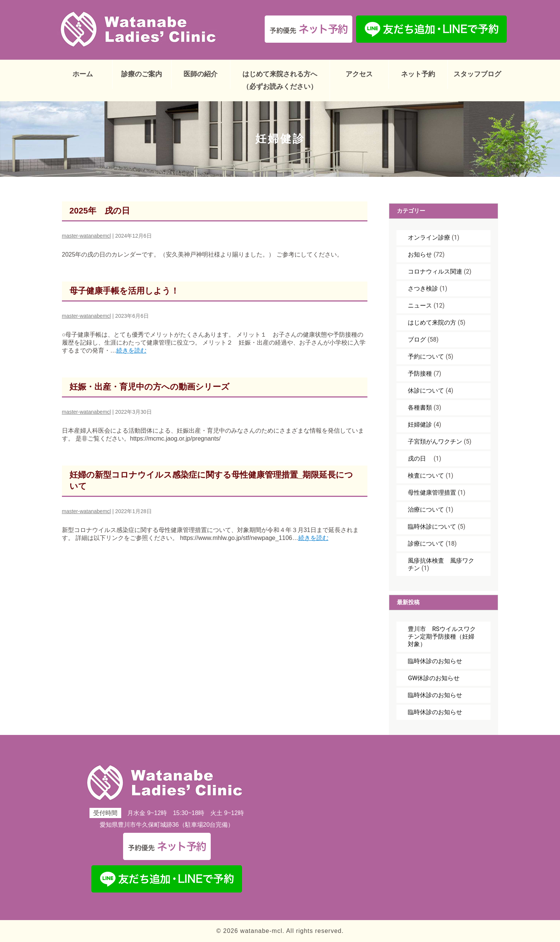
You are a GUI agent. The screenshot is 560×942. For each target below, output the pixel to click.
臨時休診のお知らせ (435, 661)
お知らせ (420, 254)
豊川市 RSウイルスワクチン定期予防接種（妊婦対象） (442, 637)
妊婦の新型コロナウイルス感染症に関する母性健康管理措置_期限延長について (211, 480)
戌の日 (420, 459)
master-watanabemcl (86, 236)
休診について (426, 391)
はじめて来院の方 (432, 323)
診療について (426, 544)
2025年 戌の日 (100, 211)
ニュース (420, 305)
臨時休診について (432, 527)
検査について (426, 476)
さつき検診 (423, 288)
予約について (426, 357)
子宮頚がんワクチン (435, 442)
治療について (426, 510)
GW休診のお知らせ (434, 678)
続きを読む (131, 350)
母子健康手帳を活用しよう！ (124, 291)
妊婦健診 (420, 425)
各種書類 (420, 408)
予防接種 (420, 374)
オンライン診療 (429, 237)
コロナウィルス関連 (435, 271)
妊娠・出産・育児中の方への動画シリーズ (150, 387)
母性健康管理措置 (432, 493)
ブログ (417, 340)
